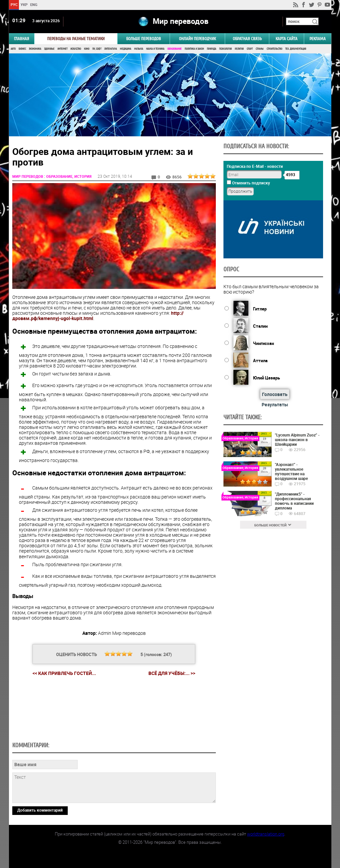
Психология (225, 49)
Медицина (126, 49)
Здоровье (49, 49)
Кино (87, 49)
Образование (174, 49)
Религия (239, 49)
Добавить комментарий (40, 810)
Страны (260, 49)
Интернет (62, 49)
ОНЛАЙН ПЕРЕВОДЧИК (197, 39)
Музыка (139, 49)
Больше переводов (144, 39)
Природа (212, 49)
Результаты (275, 404)
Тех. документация (296, 49)
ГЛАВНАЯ (22, 39)
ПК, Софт (97, 49)
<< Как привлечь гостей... (64, 673)
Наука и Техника (155, 49)
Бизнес (22, 49)
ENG (34, 4)
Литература (111, 49)
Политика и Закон (194, 49)
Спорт (250, 49)
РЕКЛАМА (318, 39)
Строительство (274, 49)
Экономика (35, 49)
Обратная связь (247, 39)
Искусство (76, 49)
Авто (13, 49)
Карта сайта (287, 39)
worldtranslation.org (266, 834)
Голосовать (275, 394)
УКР (24, 4)
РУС (14, 4)
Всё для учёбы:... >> (172, 673)
